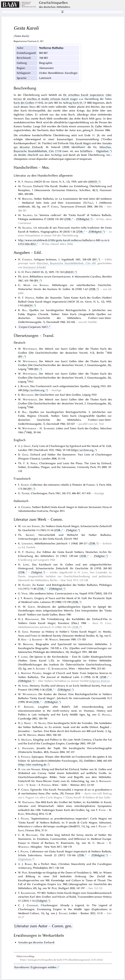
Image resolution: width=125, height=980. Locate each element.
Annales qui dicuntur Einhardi (36, 942)
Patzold (25, 757)
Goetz (31, 607)
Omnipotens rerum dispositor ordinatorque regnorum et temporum (52, 159)
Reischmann (32, 619)
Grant (27, 446)
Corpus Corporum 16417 (33, 327)
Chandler (32, 905)
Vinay (24, 593)
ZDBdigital (83, 219)
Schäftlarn (86, 151)
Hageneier (28, 748)
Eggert (26, 585)
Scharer (40, 669)
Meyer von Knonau (36, 285)
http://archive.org (34, 390)
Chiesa (55, 207)
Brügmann (27, 395)
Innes (25, 686)
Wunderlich (29, 694)
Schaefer (37, 639)
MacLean (26, 740)
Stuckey (63, 913)
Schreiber (49, 428)
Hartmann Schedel (34, 267)
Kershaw (29, 707)
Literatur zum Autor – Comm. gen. (43, 926)
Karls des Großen (24, 103)
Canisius (27, 259)
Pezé (25, 873)
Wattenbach (30, 349)
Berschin (27, 199)
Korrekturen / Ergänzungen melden (35, 967)
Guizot (25, 485)
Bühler (25, 386)
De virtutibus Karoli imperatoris (83, 95)
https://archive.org (83, 450)
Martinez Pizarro (31, 673)
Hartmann (28, 802)
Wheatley (23, 847)
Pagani (25, 819)
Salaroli (27, 215)
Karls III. (78, 103)
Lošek (24, 657)
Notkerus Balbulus (51, 48)
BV (95, 259)
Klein (21, 814)
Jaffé (25, 277)
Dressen (32, 735)
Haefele (29, 182)
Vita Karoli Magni (80, 143)
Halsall (106, 715)
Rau (24, 310)
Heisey (28, 723)
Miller (101, 843)
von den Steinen (31, 526)
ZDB (68, 219)
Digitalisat (102, 151)
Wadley (53, 639)
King (24, 639)
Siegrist (30, 535)
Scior (32, 785)
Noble (34, 463)
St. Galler (97, 126)
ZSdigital (71, 530)
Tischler (27, 186)
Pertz (28, 272)
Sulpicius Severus (99, 681)
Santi (21, 830)
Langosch (27, 543)
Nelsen (42, 723)
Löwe (26, 565)
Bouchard (32, 835)
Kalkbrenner (28, 893)
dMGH (93, 182)
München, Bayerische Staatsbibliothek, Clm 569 (66, 263)
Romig (28, 864)
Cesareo (26, 507)
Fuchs (102, 810)
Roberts (28, 598)
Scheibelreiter (59, 669)
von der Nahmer (31, 769)
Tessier (25, 493)
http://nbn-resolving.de (33, 765)
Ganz (25, 455)
